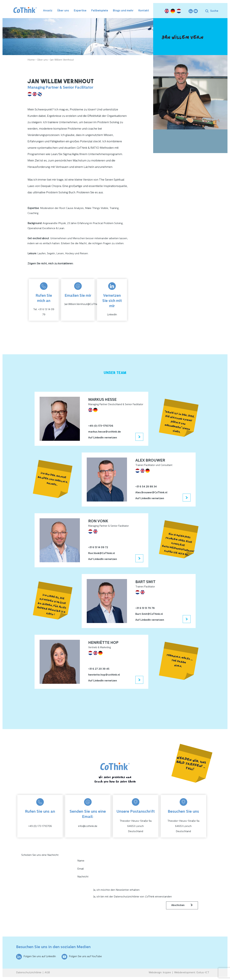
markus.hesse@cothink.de (105, 432)
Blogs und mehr (123, 11)
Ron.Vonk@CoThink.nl (102, 553)
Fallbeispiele (100, 11)
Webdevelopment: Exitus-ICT (192, 973)
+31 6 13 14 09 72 (98, 548)
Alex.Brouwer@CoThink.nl (151, 493)
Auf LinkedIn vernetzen (103, 438)
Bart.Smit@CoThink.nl (149, 614)
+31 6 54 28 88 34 (146, 487)
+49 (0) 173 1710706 (40, 826)
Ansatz (48, 11)
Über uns (63, 11)
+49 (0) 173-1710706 (101, 426)
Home (31, 60)
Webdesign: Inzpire (160, 973)
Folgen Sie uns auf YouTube (82, 957)
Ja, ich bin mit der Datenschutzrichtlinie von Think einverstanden (133, 897)
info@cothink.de (88, 826)
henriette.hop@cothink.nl (104, 675)
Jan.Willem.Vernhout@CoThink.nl (83, 304)
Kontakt (144, 11)
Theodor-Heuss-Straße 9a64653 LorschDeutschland (136, 826)
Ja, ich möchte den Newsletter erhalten (116, 890)
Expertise (80, 11)
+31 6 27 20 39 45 (99, 669)
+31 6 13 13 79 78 (145, 608)
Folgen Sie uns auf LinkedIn (36, 957)
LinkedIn (112, 315)
